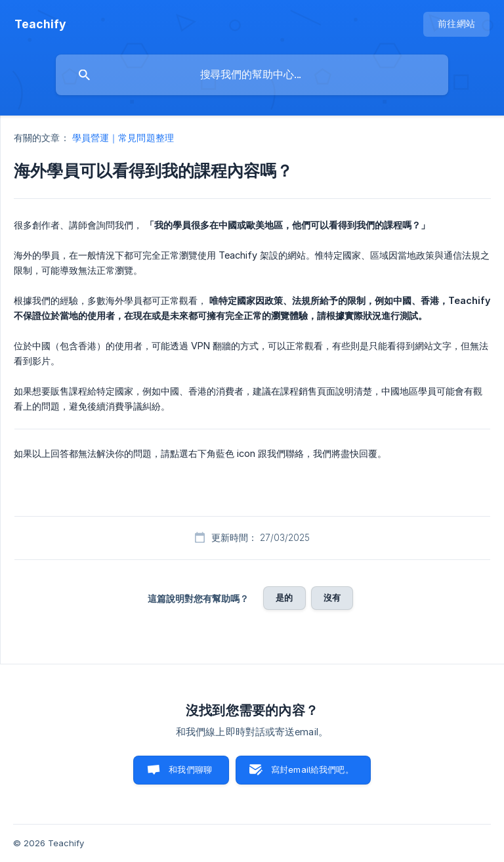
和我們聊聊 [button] (190, 769)
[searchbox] (252, 75)
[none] (40, 24)
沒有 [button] (332, 597)
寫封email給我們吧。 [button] (312, 769)
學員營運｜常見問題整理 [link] (123, 138)
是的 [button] (284, 597)
